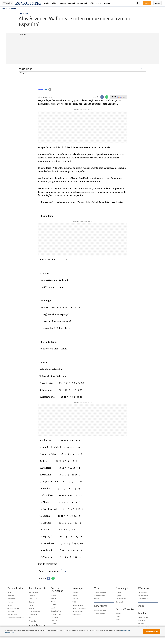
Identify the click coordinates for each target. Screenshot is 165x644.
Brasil (53, 602)
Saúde (91, 3)
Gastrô (118, 620)
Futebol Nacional (78, 605)
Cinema (32, 602)
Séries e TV (33, 599)
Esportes (54, 624)
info (50, 90)
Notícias (97, 599)
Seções (7, 3)
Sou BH (142, 606)
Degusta (107, 3)
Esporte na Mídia (78, 611)
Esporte (118, 596)
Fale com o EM (12, 615)
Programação (142, 621)
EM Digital (11, 611)
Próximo (145, 69)
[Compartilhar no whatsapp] (107, 97)
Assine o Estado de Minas (16, 618)
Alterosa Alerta (142, 592)
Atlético (75, 596)
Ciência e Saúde (56, 614)
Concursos (54, 621)
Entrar (157, 3)
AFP (46, 90)
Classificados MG (100, 592)
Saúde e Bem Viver (14, 608)
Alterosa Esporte (143, 599)
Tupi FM (142, 613)
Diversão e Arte (56, 611)
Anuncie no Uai (37, 625)
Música (32, 605)
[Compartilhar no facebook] (102, 97)
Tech (31, 618)
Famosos (32, 596)
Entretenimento (34, 592)
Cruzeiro (75, 599)
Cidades (118, 592)
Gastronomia (33, 615)
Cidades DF (55, 595)
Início (3, 8)
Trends (31, 608)
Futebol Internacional (79, 608)
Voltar (141, 69)
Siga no (113, 97)
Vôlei (74, 602)
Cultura (99, 3)
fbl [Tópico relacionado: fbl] (74, 571)
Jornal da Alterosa (143, 596)
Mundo (53, 608)
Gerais (46, 3)
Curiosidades (120, 602)
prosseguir (152, 632)
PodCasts (141, 624)
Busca (138, 3)
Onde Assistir (77, 615)
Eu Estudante (55, 617)
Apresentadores (143, 617)
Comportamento (34, 611)
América (75, 592)
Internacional (82, 3)
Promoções (33, 621)
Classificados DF (100, 596)
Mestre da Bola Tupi (144, 627)
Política (54, 3)
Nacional (71, 3)
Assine (147, 3)
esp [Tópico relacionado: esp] (65, 571)
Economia (62, 3)
